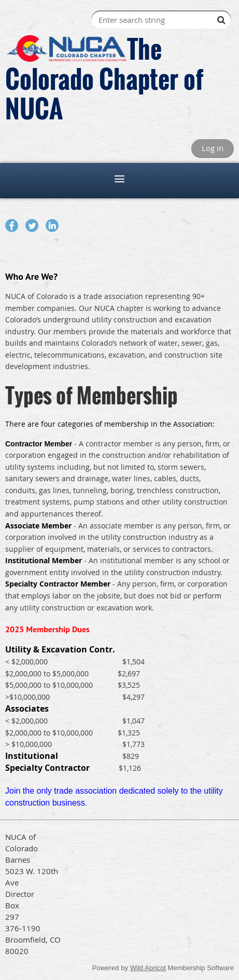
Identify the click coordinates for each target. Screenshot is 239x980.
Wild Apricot (148, 968)
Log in (213, 148)
